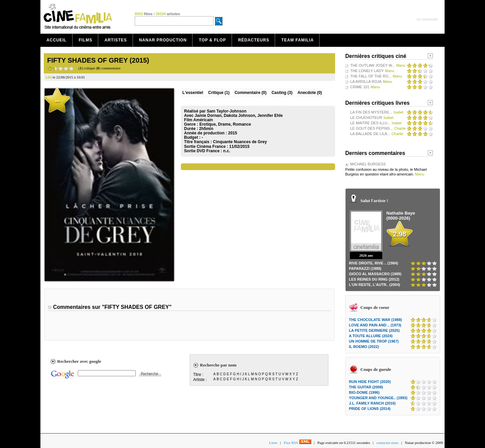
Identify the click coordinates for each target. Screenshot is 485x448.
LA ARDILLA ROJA (366, 82)
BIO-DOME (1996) (364, 392)
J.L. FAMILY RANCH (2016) (372, 403)
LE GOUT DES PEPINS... (371, 128)
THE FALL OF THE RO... (371, 76)
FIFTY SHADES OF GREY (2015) (98, 60)
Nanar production (163, 40)
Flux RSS (297, 443)
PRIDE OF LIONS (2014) (370, 409)
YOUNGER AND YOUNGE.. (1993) (378, 398)
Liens (273, 443)
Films (86, 40)
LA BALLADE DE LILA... (370, 134)
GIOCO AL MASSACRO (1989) (375, 274)
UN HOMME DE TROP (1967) (374, 341)
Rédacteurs (254, 40)
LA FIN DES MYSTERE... (371, 112)
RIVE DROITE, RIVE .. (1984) (374, 263)
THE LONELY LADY (367, 71)
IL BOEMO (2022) (364, 347)
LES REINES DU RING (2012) (374, 279)
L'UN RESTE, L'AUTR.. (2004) (375, 285)
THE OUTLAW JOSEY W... (373, 65)
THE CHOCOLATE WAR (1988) (375, 320)
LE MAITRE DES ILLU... (370, 123)
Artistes (116, 40)
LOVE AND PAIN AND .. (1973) (375, 325)
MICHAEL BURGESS (368, 164)
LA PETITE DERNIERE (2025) (374, 330)
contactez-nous (387, 443)
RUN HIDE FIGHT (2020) (370, 382)
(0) (250, 93)
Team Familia (297, 40)
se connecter (427, 19)
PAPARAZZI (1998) (365, 268)
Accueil (57, 40)
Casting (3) (282, 93)
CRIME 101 (360, 87)
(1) (219, 93)
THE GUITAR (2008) (366, 387)
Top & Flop (212, 40)
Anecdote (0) (310, 93)
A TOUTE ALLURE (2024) (371, 336)
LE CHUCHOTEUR (366, 118)
